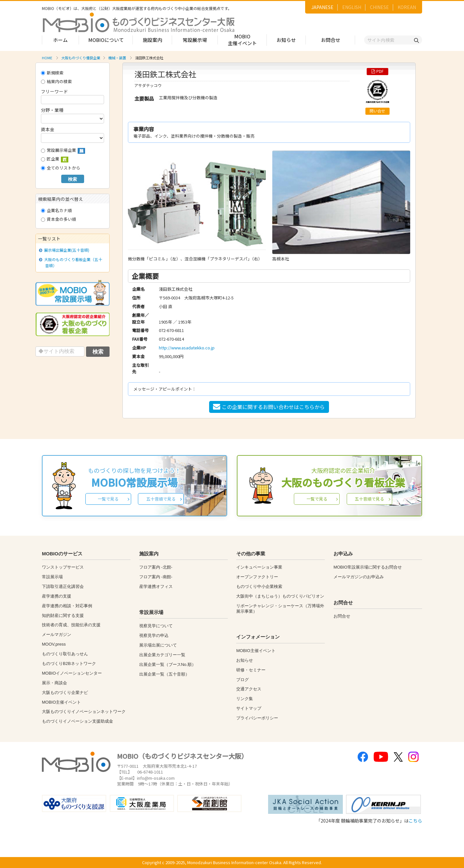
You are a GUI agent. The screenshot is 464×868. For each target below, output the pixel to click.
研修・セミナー (251, 670)
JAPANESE (322, 7)
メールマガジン (57, 634)
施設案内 (152, 40)
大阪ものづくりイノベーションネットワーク (84, 712)
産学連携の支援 (57, 596)
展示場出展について (158, 645)
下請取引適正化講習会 (63, 586)
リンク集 (245, 699)
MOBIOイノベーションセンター (72, 673)
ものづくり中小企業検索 (259, 586)
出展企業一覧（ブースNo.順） (168, 664)
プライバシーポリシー (257, 718)
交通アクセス (249, 689)
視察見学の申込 (154, 635)
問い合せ (377, 111)
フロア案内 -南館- (156, 577)
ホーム (60, 40)
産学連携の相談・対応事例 (67, 606)
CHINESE (379, 7)
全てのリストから (61, 168)
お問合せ (331, 40)
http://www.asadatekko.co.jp (187, 348)
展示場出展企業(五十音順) (65, 250)
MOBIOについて (106, 40)
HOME (47, 58)
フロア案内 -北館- (156, 567)
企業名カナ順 (56, 210)
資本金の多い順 (58, 219)
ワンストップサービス (63, 567)
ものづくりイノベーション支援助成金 (77, 721)
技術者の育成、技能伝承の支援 (71, 625)
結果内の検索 (56, 81)
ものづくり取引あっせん (65, 654)
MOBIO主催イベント (242, 40)
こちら (415, 821)
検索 (72, 179)
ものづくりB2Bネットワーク (69, 663)
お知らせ (286, 40)
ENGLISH (352, 7)
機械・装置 (117, 58)
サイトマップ (249, 708)
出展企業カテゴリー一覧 (162, 655)
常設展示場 (195, 40)
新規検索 (52, 73)
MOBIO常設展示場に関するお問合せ (368, 567)
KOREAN (407, 7)
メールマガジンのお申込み (359, 577)
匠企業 (55, 159)
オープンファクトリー (257, 577)
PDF (377, 71)
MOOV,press (54, 644)
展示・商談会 (54, 683)
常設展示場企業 (63, 150)
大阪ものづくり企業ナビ (65, 692)
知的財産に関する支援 (63, 615)
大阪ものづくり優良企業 (81, 58)
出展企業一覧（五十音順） (164, 674)
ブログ (242, 680)
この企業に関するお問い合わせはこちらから (269, 407)
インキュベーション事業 (259, 567)
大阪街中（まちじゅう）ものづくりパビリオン (280, 596)
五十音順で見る (161, 499)
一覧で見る (108, 499)
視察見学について (156, 626)
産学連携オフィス (156, 586)
